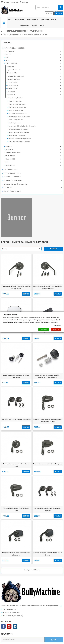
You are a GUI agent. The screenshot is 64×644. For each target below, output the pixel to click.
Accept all (44, 329)
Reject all (56, 329)
